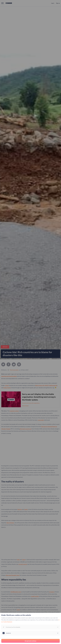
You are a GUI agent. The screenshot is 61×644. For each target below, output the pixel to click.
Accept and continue (30, 641)
